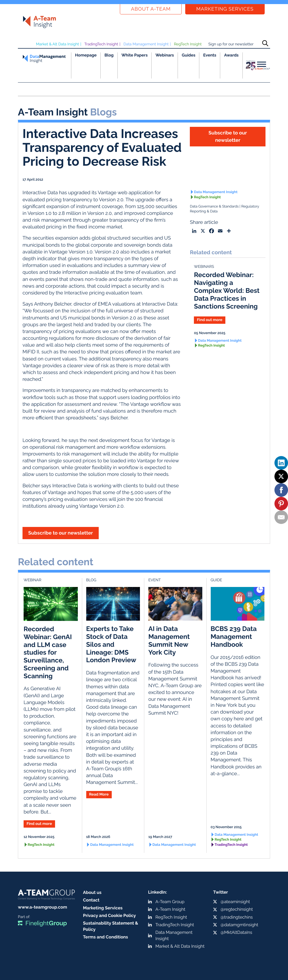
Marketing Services (225, 9)
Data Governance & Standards (214, 207)
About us (92, 892)
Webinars (165, 55)
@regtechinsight (237, 909)
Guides (188, 55)
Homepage (86, 55)
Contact (91, 900)
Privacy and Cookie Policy (109, 915)
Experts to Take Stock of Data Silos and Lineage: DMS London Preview (111, 644)
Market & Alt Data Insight (58, 44)
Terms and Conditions (105, 937)
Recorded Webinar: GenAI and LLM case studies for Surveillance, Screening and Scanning (48, 652)
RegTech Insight (188, 44)
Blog (109, 55)
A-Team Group (170, 902)
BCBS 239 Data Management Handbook (234, 637)
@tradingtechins (237, 917)
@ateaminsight (235, 902)
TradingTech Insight (101, 44)
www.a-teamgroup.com (42, 907)
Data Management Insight (146, 44)
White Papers (135, 55)
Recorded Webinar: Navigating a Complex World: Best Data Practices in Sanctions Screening (227, 290)
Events (210, 55)
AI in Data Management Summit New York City (169, 640)
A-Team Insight (170, 909)
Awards (231, 55)
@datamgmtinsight (239, 925)
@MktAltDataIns (236, 932)
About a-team (151, 9)
